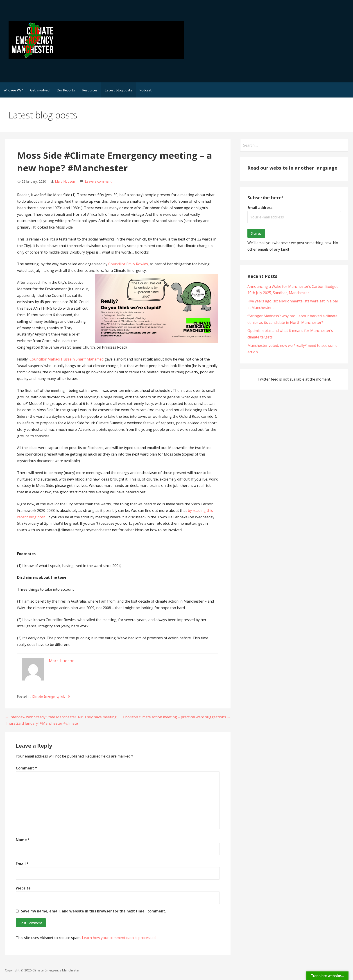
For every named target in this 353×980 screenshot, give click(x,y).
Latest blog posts (118, 90)
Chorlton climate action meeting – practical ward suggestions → (177, 717)
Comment (26, 768)
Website (23, 888)
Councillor (38, 359)
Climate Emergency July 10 (51, 696)
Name (23, 840)
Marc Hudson (65, 181)
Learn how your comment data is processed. (119, 938)
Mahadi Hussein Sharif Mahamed (76, 359)
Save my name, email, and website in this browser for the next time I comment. (93, 911)
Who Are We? (13, 90)
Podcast (146, 90)
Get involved (40, 90)
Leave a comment (98, 181)
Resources (90, 90)
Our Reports (66, 90)
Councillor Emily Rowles (128, 264)
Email (22, 864)
